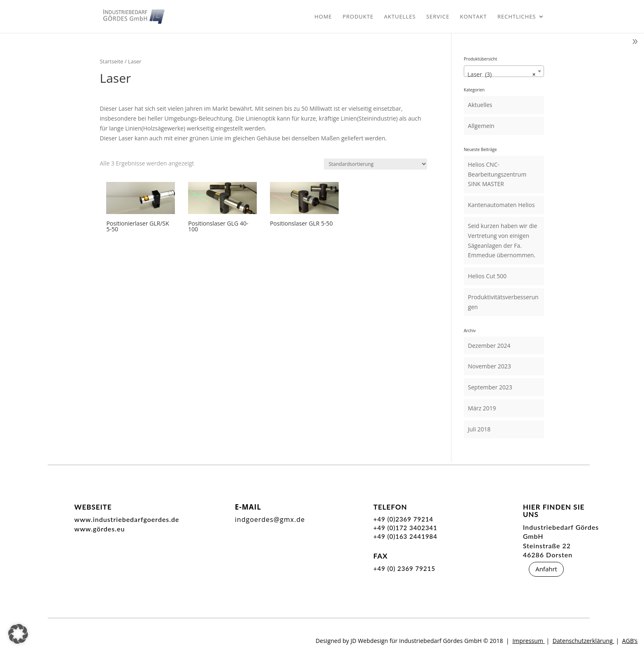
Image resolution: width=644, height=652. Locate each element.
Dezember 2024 (489, 346)
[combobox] (504, 71)
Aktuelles (400, 17)
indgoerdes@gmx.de (270, 519)
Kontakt (473, 17)
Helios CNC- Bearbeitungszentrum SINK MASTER (497, 174)
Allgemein (481, 126)
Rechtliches (517, 17)
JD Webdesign (369, 641)
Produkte (358, 17)
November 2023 (489, 366)
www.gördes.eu (100, 529)
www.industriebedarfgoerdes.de (127, 519)
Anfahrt (546, 569)
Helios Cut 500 (487, 276)
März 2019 (482, 408)
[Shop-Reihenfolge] (375, 164)
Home (323, 17)
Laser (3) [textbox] (501, 75)
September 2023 (490, 387)
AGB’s (630, 641)
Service (438, 17)
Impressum (528, 641)
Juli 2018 (479, 429)
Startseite (112, 61)
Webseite (93, 507)
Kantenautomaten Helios (501, 205)
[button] (18, 634)
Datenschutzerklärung (583, 641)
